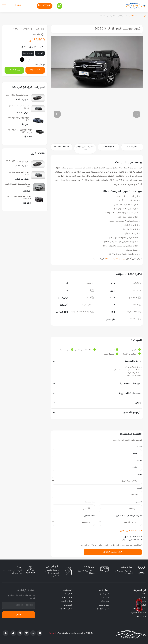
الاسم (139, 447)
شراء (144, 605)
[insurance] (120, 522)
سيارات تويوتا (104, 594)
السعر (139, 488)
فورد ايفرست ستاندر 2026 (19, 107)
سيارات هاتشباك (66, 609)
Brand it (53, 633)
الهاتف (139, 461)
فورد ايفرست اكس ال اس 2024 (18, 186)
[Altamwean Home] (136, 6)
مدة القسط (90, 502)
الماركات (143, 594)
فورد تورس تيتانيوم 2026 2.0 (18, 119)
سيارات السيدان (66, 601)
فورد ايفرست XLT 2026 (17, 95)
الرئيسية (143, 16)
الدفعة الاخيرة (89, 516)
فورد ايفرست (28, 53)
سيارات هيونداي (103, 609)
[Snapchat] (6, 633)
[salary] (97, 481)
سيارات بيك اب (66, 598)
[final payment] (73, 522)
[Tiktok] (13, 633)
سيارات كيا (105, 601)
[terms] (73, 508)
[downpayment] (120, 508)
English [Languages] (18, 6)
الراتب (139, 475)
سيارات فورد (133, 16)
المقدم (139, 502)
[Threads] (20, 633)
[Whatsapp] (60, 6)
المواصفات (109, 147)
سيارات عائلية (67, 594)
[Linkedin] (40, 633)
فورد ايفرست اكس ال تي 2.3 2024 (19, 198)
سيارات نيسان (104, 605)
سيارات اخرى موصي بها (85, 149)
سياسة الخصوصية (139, 613)
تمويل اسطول (141, 617)
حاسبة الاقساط (62, 147)
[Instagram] (26, 633)
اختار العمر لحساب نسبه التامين (129, 516)
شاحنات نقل (68, 605)
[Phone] (45, 6)
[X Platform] (33, 633)
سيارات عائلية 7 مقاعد (115, 259)
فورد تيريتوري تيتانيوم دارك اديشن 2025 (19, 131)
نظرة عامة (132, 147)
